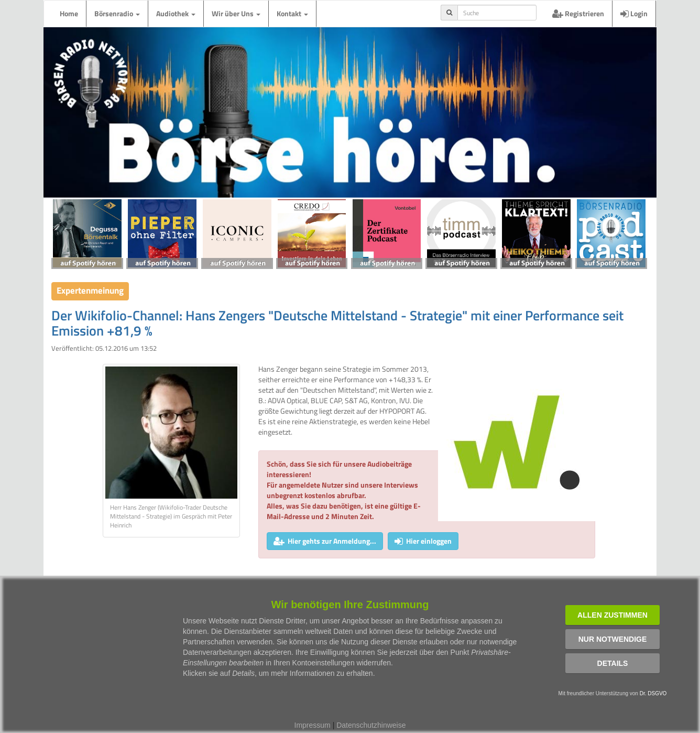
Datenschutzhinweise (371, 725)
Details (613, 663)
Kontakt (292, 13)
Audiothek (176, 13)
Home (69, 13)
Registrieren (578, 13)
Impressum (313, 725)
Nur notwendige (613, 639)
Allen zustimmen (612, 615)
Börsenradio (117, 13)
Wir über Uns (236, 13)
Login (634, 13)
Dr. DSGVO (653, 693)
